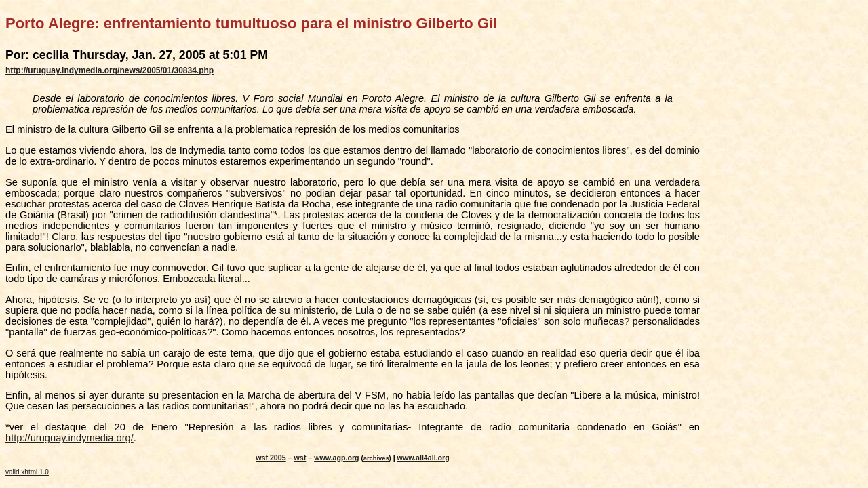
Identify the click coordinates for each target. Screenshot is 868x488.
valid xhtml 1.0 (27, 472)
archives (376, 458)
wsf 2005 (271, 457)
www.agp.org (337, 457)
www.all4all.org (423, 457)
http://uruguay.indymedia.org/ (70, 438)
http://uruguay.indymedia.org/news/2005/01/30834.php (110, 70)
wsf (300, 457)
